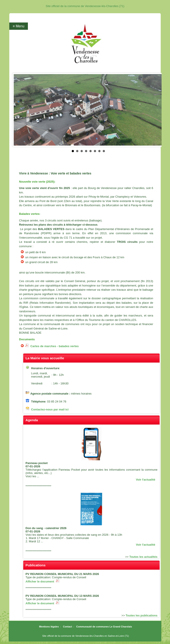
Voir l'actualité (146, 480)
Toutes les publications (142, 615)
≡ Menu (18, 26)
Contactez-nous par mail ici (50, 409)
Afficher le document (42, 581)
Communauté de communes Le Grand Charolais (104, 627)
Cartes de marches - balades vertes (52, 346)
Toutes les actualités (143, 557)
